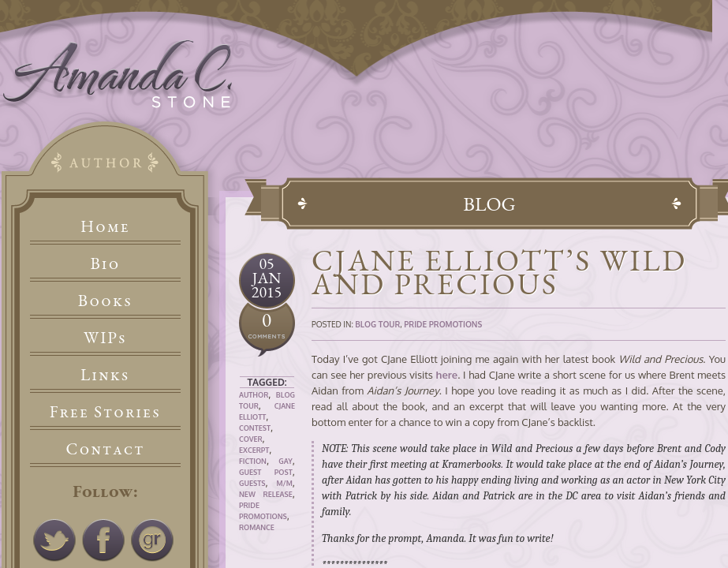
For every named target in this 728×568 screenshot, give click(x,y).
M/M (284, 483)
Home (105, 226)
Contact (106, 448)
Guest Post (266, 472)
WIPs (105, 337)
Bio (106, 263)
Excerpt (254, 450)
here (447, 375)
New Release (266, 494)
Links (105, 374)
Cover (251, 439)
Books (105, 300)
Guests (252, 483)
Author (254, 395)
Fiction (253, 461)
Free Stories (106, 411)
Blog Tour (377, 324)
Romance (257, 527)
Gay (286, 461)
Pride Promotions (443, 324)
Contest (255, 428)
